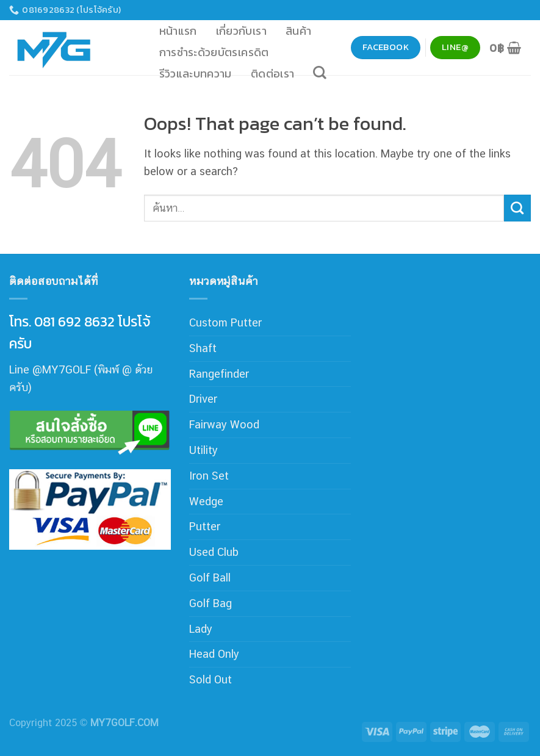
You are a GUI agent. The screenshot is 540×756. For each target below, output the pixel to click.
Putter (205, 526)
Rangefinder (219, 374)
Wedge (206, 501)
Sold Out (211, 679)
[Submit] (517, 208)
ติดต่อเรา (273, 74)
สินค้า (298, 31)
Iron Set (209, 476)
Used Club (214, 552)
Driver (203, 399)
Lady (201, 629)
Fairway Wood (224, 424)
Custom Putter (225, 322)
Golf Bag (211, 603)
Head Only (214, 654)
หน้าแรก (178, 31)
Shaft (203, 348)
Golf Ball (210, 578)
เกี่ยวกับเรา (241, 31)
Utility (203, 450)
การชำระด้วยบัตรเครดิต (214, 52)
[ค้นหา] (320, 73)
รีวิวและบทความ (196, 74)
